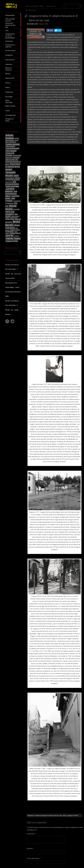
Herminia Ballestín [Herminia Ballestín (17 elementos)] (10, 178)
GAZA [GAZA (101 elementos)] (16, 176)
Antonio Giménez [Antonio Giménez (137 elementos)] (10, 137)
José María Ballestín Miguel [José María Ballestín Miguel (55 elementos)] (11, 194)
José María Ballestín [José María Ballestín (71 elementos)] (10, 190)
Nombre (30, 848)
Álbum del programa (31, 10)
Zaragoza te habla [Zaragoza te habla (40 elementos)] (12, 241)
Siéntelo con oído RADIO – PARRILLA (35, 6)
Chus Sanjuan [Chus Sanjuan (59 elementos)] (11, 151)
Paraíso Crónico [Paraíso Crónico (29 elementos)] (15, 230)
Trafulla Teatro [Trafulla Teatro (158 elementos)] (13, 239)
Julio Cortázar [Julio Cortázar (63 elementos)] (10, 200)
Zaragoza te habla (43, 24)
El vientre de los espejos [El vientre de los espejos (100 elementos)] (13, 168)
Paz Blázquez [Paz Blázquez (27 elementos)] (10, 232)
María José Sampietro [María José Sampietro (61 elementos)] (10, 213)
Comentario (31, 834)
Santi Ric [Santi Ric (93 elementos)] (10, 236)
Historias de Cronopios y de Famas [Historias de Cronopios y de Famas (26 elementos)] (13, 179)
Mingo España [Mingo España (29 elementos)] (10, 219)
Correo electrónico (34, 858)
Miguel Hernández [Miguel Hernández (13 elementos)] (14, 218)
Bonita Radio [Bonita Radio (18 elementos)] (13, 142)
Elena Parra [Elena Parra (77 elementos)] (15, 164)
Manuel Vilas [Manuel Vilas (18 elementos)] (16, 209)
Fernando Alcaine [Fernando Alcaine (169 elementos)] (10, 174)
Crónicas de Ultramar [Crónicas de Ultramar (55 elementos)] (10, 154)
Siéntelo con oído (51, 6)
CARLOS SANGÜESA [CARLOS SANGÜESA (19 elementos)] (10, 147)
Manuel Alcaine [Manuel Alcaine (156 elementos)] (11, 207)
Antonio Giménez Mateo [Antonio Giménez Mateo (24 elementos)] (12, 140)
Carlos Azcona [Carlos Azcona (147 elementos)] (13, 144)
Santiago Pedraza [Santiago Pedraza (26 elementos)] (15, 233)
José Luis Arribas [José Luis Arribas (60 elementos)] (12, 186)
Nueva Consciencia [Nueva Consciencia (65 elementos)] (12, 227)
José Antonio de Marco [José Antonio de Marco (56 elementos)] (12, 183)
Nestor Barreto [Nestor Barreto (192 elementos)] (13, 223)
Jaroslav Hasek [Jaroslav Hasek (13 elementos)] (9, 182)
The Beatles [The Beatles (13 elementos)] (17, 236)
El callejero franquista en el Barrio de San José (48, 815)
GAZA (64, 815)
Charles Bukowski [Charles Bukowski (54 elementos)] (12, 148)
